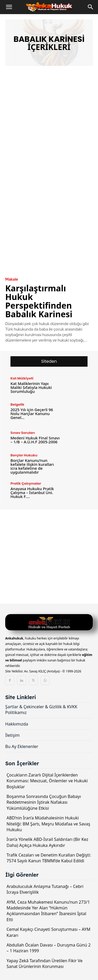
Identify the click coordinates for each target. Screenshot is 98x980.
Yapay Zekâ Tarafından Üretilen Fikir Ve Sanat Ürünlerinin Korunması (45, 964)
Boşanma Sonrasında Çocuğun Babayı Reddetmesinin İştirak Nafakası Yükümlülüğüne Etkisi (44, 802)
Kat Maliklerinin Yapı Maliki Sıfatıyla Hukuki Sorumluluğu (31, 387)
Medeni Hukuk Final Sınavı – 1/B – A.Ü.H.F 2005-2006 (35, 440)
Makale (12, 279)
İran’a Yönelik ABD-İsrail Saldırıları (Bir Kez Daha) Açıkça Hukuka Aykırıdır (47, 842)
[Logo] (49, 623)
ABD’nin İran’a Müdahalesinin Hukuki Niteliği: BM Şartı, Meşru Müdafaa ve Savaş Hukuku (48, 824)
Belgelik (17, 404)
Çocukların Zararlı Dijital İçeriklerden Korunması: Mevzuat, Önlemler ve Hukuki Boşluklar (47, 781)
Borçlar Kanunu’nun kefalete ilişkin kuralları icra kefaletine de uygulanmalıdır (32, 466)
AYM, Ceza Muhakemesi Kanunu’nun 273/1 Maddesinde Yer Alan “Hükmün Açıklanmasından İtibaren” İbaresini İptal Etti (48, 911)
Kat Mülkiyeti (22, 378)
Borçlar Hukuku (24, 455)
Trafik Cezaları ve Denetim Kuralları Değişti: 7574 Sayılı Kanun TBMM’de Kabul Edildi (49, 858)
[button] (9, 7)
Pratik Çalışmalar (26, 483)
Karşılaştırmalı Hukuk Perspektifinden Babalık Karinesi (39, 301)
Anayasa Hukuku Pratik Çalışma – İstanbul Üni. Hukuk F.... (32, 492)
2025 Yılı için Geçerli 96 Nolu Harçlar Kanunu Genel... (32, 413)
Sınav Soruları (23, 433)
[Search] (91, 7)
